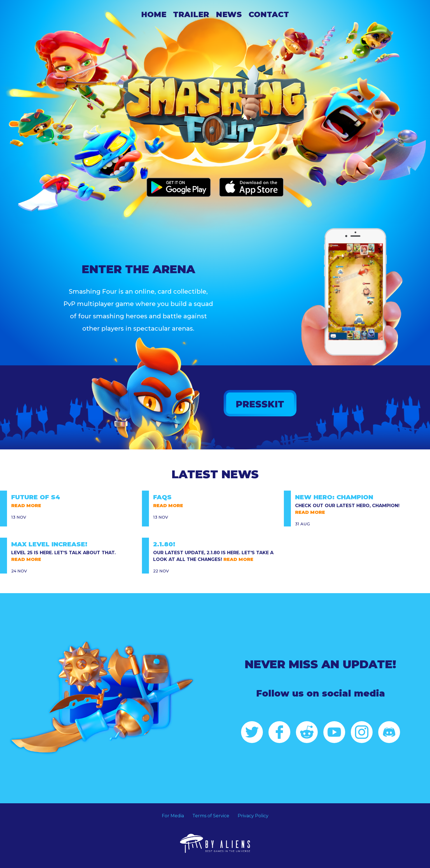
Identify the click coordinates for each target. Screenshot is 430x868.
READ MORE (26, 506)
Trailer (191, 14)
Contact (269, 14)
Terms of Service (211, 816)
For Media (173, 816)
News (229, 14)
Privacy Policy (253, 816)
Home (154, 14)
